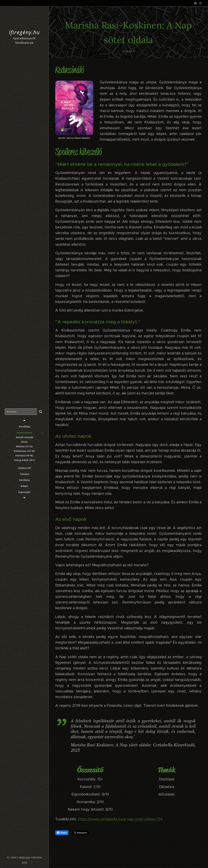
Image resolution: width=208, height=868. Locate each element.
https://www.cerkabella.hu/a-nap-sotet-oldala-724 (120, 819)
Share (62, 833)
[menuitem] (24, 427)
